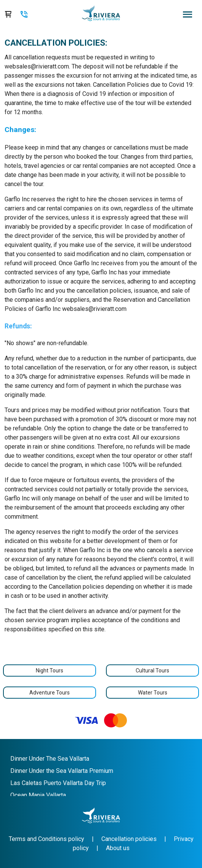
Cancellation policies (129, 839)
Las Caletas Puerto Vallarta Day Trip (58, 783)
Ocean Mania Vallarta (38, 795)
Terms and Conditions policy (46, 839)
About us (118, 848)
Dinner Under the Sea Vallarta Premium (62, 771)
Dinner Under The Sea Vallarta (50, 759)
